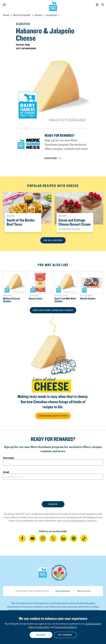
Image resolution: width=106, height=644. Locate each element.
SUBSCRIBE (53, 158)
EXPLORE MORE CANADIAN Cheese (53, 310)
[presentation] (53, 490)
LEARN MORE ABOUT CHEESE (53, 416)
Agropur (23, 24)
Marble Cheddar (88, 299)
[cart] (97, 5)
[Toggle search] (103, 5)
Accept (41, 635)
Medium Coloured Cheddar (11, 300)
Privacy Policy (42, 627)
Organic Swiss (36, 299)
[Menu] (4, 5)
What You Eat (84, 591)
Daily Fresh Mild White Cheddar (65, 300)
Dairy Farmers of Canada (53, 6)
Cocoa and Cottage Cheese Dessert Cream (75, 222)
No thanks (65, 635)
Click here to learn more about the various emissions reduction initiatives (61, 610)
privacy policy (77, 521)
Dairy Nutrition (63, 591)
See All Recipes (53, 240)
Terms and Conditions (66, 627)
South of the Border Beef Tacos (21, 222)
